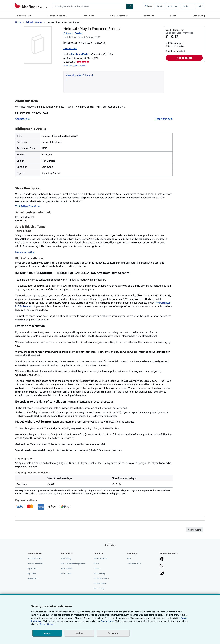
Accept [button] (47, 633)
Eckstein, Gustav (34, 22)
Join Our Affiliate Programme (73, 564)
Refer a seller (66, 574)
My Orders (32, 574)
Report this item (164, 119)
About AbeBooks (101, 558)
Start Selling (199, 16)
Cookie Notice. (108, 621)
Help (200, 6)
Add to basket (184, 58)
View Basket (33, 578)
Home (18, 22)
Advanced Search (23, 16)
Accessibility (99, 588)
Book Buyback (67, 569)
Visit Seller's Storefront (28, 206)
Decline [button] (79, 633)
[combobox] (89, 6)
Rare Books (88, 16)
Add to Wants (195, 530)
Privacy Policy (100, 574)
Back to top (110, 545)
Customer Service (134, 564)
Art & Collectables (119, 16)
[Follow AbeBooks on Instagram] (162, 573)
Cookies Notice (100, 583)
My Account (173, 6)
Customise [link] (113, 633)
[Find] (130, 6)
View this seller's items (74, 66)
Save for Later (70, 48)
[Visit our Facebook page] (162, 559)
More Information (25, 252)
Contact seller (23, 119)
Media (96, 564)
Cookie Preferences (102, 578)
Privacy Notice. (47, 624)
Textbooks (149, 16)
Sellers (173, 16)
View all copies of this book (80, 75)
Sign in (160, 6)
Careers (97, 569)
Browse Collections (57, 16)
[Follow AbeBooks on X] (162, 566)
